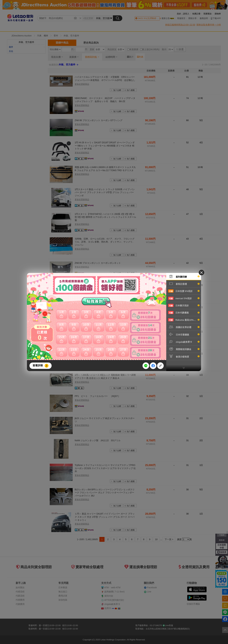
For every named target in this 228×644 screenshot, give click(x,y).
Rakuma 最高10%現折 (184, 320)
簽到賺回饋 (184, 276)
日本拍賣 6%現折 (184, 291)
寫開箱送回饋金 (184, 349)
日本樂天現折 (184, 305)
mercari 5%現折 (184, 298)
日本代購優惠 (184, 313)
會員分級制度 (184, 356)
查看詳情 (38, 365)
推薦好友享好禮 (184, 327)
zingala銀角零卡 (184, 342)
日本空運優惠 (184, 334)
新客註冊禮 (184, 284)
